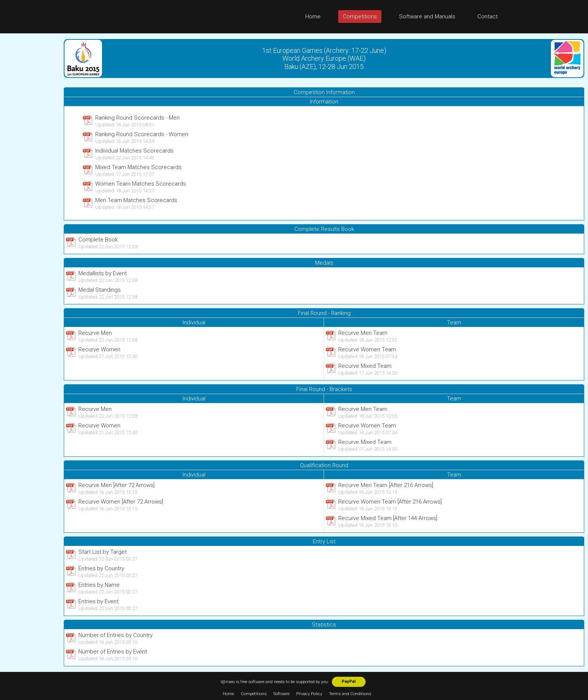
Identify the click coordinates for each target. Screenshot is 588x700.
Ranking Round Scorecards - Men (137, 118)
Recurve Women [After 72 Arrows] (121, 502)
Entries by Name (99, 585)
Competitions (360, 16)
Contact (487, 16)
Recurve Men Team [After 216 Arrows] (386, 485)
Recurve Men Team (363, 333)
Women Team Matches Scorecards (141, 184)
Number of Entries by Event (113, 652)
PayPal (349, 681)
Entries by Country (101, 568)
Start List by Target (103, 552)
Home (313, 16)
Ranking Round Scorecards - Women (142, 134)
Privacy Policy (309, 694)
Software (281, 694)
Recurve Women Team (367, 349)
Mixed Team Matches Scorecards (138, 167)
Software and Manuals (427, 16)
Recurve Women (99, 349)
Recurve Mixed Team (365, 366)
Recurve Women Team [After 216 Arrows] (390, 502)
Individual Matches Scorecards (134, 151)
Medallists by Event (103, 273)
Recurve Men (95, 333)
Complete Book (98, 240)
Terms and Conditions (350, 694)
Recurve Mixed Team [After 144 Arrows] (388, 518)
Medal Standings (100, 290)
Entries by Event (98, 601)
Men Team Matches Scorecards (136, 200)
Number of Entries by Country (115, 635)
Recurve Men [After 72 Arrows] (116, 485)
